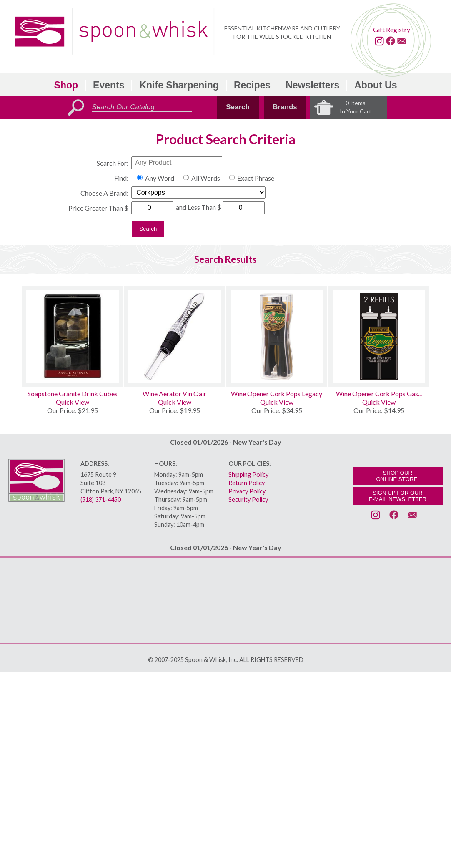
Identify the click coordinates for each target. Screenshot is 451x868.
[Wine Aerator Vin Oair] (175, 337)
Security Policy (248, 499)
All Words (206, 178)
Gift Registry (392, 29)
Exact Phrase (256, 178)
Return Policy (247, 483)
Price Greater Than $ (98, 208)
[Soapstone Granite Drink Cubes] (73, 337)
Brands (285, 107)
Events (109, 85)
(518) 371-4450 (101, 499)
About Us (376, 85)
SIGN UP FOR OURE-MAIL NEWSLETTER (397, 496)
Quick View (73, 402)
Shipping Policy (248, 474)
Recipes (252, 85)
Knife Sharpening (179, 85)
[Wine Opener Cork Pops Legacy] (277, 337)
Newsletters (312, 85)
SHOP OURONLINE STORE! (397, 476)
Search (238, 107)
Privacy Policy (247, 491)
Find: (121, 178)
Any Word (160, 178)
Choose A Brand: (104, 193)
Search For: (113, 163)
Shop (66, 85)
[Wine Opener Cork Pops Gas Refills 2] (379, 337)
